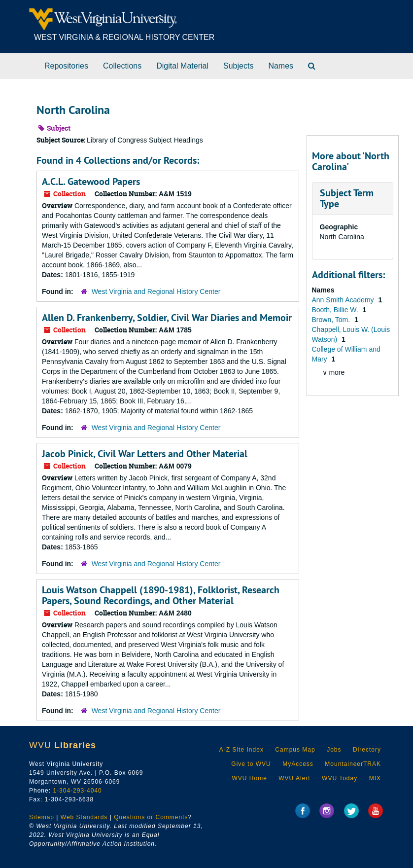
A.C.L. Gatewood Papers (91, 181)
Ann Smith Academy (344, 300)
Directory (367, 750)
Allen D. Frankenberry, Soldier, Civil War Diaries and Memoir (167, 318)
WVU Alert (294, 778)
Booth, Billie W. (336, 310)
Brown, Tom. (332, 320)
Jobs (334, 750)
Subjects (238, 66)
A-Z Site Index (241, 750)
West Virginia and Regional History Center (156, 291)
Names (281, 66)
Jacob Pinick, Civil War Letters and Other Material (145, 454)
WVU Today (340, 778)
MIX (375, 778)
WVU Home (249, 778)
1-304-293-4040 (77, 791)
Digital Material (182, 66)
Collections (122, 66)
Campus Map (295, 750)
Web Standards (84, 817)
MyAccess (298, 764)
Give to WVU (251, 764)
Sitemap (42, 817)
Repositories (66, 66)
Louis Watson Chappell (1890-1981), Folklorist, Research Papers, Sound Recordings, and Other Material (161, 595)
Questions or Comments (151, 817)
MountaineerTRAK (353, 764)
